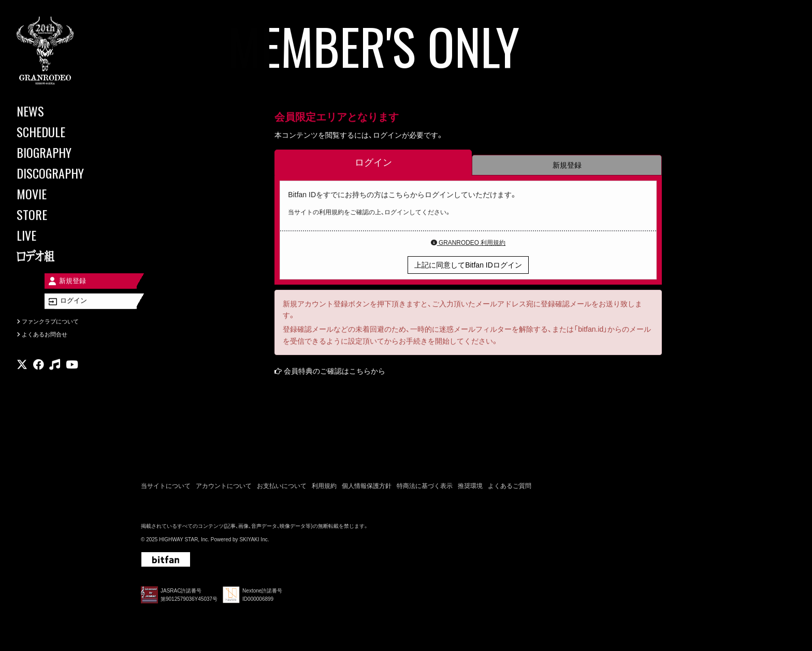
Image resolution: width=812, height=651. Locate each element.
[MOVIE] (62, 194)
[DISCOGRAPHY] (62, 173)
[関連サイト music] (55, 375)
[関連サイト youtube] (72, 375)
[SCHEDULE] (62, 131)
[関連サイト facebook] (39, 375)
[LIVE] (62, 235)
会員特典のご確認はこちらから (335, 372)
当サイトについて (166, 487)
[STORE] (62, 214)
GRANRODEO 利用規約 (468, 244)
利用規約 (324, 487)
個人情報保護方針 (367, 487)
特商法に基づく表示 (425, 487)
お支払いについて (282, 487)
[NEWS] (62, 111)
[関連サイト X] (22, 375)
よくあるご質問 (510, 487)
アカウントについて (224, 487)
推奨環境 (470, 487)
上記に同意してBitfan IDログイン (468, 266)
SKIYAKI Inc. (254, 542)
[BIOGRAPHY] (62, 152)
